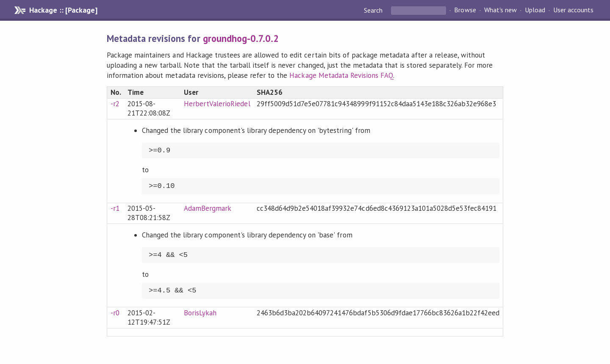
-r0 (115, 313)
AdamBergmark (208, 208)
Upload (535, 10)
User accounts (573, 10)
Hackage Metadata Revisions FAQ (341, 75)
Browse (465, 10)
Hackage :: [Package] (63, 10)
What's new (500, 10)
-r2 (115, 104)
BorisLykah (200, 313)
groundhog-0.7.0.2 (241, 38)
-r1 (115, 208)
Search (374, 10)
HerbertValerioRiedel (217, 104)
